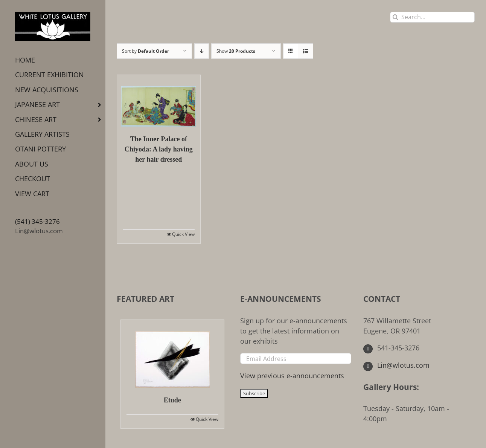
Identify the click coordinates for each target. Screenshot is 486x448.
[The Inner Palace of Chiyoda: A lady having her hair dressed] (159, 101)
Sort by (145, 51)
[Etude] (172, 354)
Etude (172, 400)
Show (236, 51)
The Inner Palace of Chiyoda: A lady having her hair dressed (159, 149)
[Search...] (432, 17)
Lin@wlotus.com (39, 231)
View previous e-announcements (292, 376)
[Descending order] (202, 51)
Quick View (183, 234)
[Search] (395, 17)
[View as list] (305, 51)
